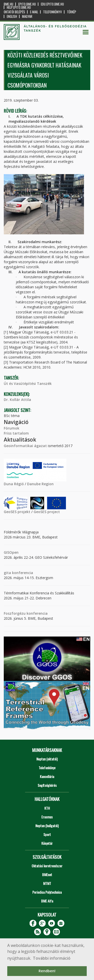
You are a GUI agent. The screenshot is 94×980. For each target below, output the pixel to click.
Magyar (27, 16)
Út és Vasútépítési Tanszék (28, 383)
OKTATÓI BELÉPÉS (14, 12)
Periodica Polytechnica (47, 892)
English (12, 16)
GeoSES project (47, 512)
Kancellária (47, 776)
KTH (47, 808)
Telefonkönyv (53, 12)
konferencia (22, 573)
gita (7, 573)
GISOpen (11, 552)
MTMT (47, 883)
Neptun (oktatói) (47, 759)
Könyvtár (47, 843)
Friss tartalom (16, 433)
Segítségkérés (47, 785)
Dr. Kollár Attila (17, 400)
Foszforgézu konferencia (26, 613)
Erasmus (47, 817)
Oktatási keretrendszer (47, 866)
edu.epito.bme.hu (52, 4)
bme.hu (9, 4)
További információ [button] (52, 958)
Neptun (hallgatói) (47, 826)
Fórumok (12, 428)
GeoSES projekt (17, 512)
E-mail (34, 12)
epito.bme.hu (27, 4)
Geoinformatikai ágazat (25, 446)
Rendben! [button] (47, 971)
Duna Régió (14, 484)
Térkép (72, 12)
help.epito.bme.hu (19, 7)
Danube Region (40, 484)
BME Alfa (47, 901)
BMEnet (47, 874)
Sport (47, 834)
